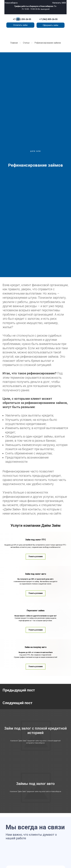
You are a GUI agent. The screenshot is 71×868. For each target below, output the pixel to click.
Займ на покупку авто (36, 708)
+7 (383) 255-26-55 (22, 19)
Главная (14, 43)
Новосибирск (11, 3)
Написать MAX (59, 3)
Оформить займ (50, 25)
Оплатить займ (20, 25)
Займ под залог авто (36, 601)
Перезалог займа (36, 655)
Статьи (26, 43)
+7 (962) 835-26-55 (48, 19)
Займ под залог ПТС (36, 549)
